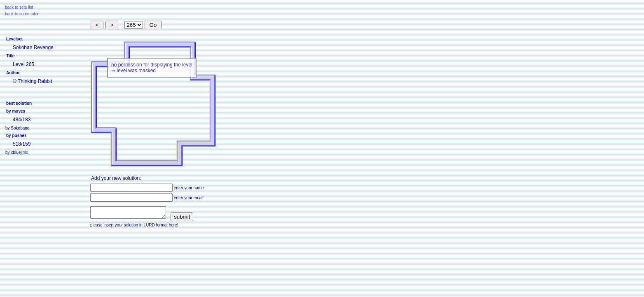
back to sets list (19, 7)
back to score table (22, 14)
